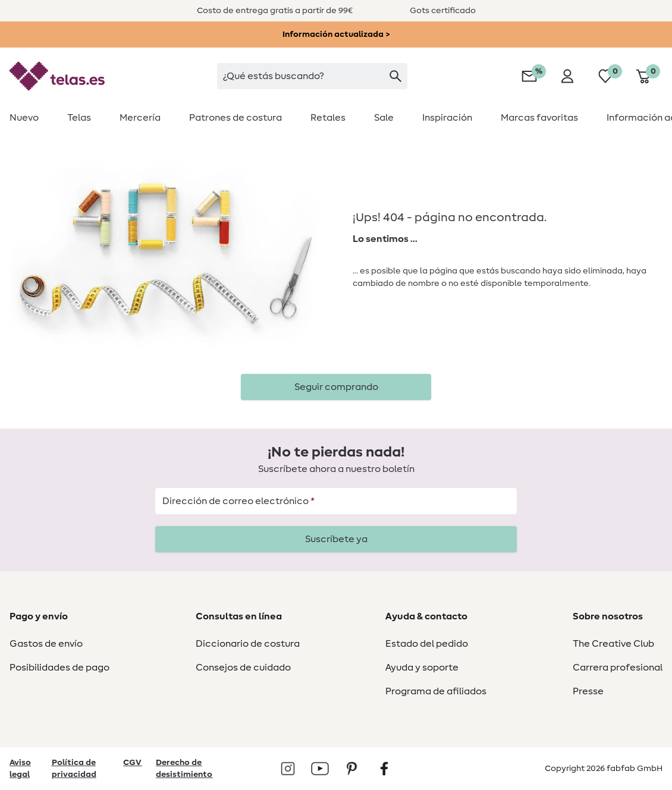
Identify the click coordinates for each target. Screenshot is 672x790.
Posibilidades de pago (59, 668)
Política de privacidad (74, 769)
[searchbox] (312, 76)
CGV (132, 763)
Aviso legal (20, 769)
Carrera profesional (618, 668)
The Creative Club (613, 644)
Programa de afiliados (436, 691)
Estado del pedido (427, 644)
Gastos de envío (46, 644)
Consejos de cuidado (243, 668)
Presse (588, 691)
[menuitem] (31, 118)
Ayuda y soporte (422, 668)
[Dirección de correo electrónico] (336, 501)
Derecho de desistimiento (184, 769)
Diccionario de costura (248, 644)
